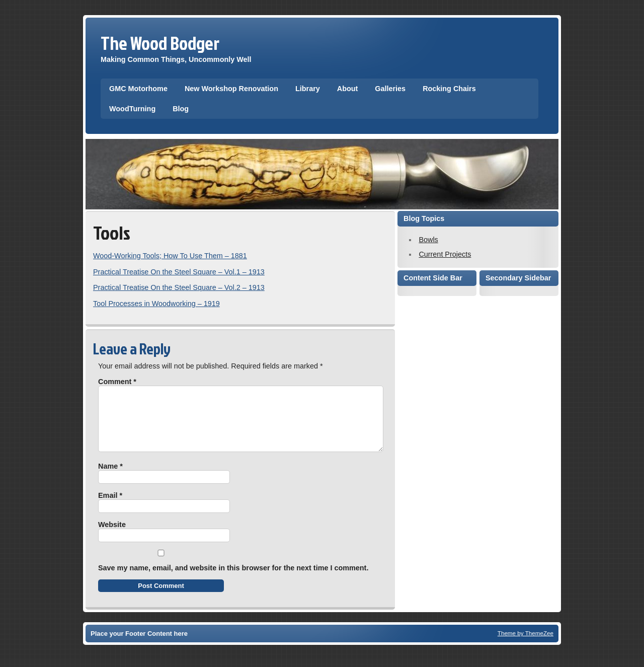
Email (110, 507)
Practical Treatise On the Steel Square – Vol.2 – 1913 (179, 287)
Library (308, 89)
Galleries (390, 89)
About (348, 89)
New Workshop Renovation (231, 89)
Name (110, 478)
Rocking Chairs (449, 89)
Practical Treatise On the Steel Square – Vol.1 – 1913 (179, 272)
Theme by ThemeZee (526, 645)
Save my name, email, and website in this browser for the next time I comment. (233, 580)
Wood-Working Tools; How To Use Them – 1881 (170, 256)
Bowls (428, 240)
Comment (117, 382)
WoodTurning (132, 109)
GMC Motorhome (138, 89)
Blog (181, 109)
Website (112, 537)
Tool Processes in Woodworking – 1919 (156, 304)
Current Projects (445, 254)
